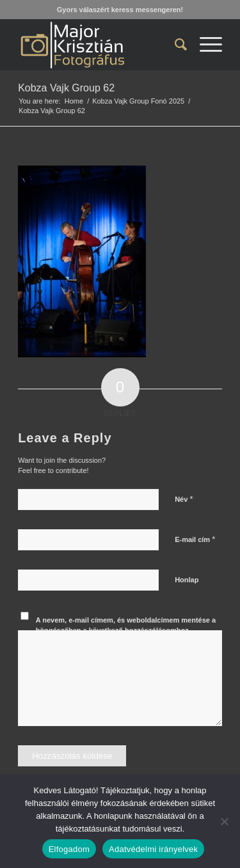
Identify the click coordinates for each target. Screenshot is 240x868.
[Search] (174, 45)
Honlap (187, 580)
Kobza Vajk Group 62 (66, 88)
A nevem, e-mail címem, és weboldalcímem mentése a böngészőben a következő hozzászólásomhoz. (126, 625)
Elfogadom (69, 849)
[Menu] (204, 45)
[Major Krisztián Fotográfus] (100, 45)
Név (184, 499)
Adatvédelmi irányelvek (153, 849)
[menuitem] (174, 45)
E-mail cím (195, 539)
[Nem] (224, 821)
